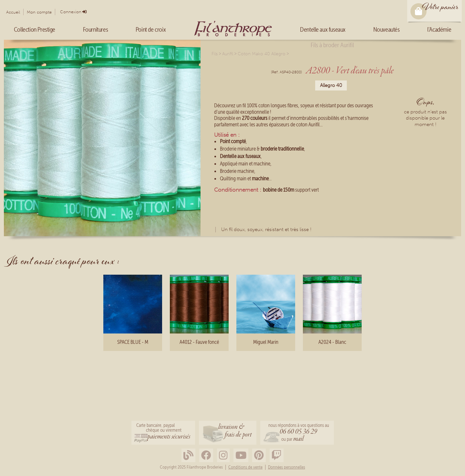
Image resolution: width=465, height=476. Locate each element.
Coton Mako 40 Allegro (262, 54)
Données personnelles (287, 467)
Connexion (71, 12)
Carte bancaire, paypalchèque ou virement (163, 432)
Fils (215, 54)
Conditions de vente (245, 467)
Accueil (13, 12)
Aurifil (228, 54)
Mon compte (39, 12)
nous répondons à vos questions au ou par (299, 433)
